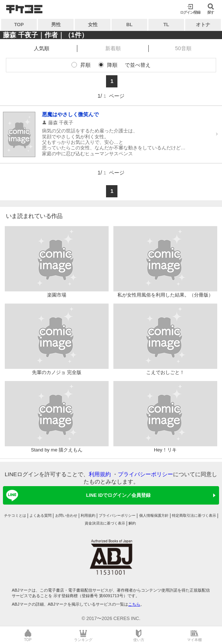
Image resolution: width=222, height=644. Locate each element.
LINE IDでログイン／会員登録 (77, 495)
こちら (134, 604)
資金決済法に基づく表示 (105, 523)
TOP (19, 25)
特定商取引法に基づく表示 (194, 515)
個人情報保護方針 (154, 515)
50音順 (183, 48)
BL (129, 25)
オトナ (203, 25)
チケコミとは (15, 515)
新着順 (113, 48)
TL (166, 25)
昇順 (85, 65)
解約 (132, 523)
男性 (56, 25)
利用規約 (100, 474)
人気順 (42, 48)
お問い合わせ (66, 515)
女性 (93, 25)
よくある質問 (40, 515)
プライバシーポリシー (145, 474)
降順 (112, 65)
